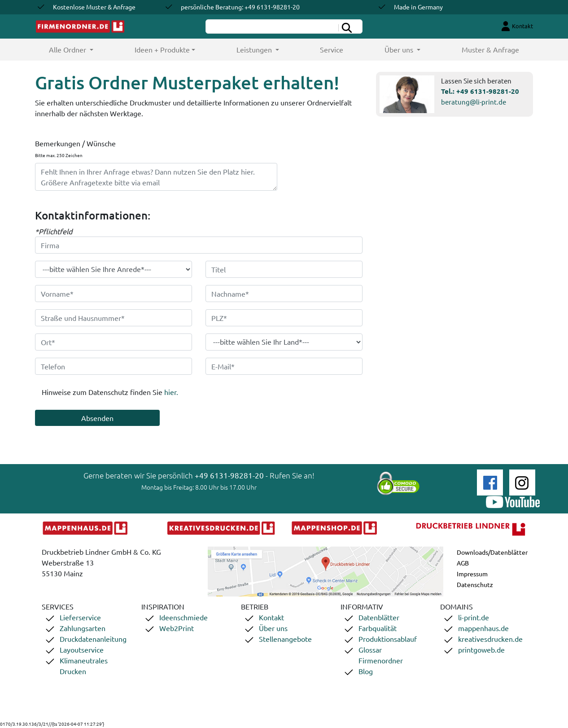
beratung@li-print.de (474, 102)
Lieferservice (80, 617)
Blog (366, 671)
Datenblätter (379, 617)
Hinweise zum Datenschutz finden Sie (110, 392)
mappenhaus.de (483, 628)
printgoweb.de (481, 649)
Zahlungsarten (83, 628)
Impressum (472, 574)
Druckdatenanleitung (93, 639)
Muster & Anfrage (490, 49)
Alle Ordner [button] (81, 49)
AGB (463, 563)
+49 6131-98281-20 (488, 91)
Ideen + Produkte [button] (162, 49)
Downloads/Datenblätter (492, 552)
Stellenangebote (285, 639)
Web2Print (177, 628)
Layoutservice (82, 649)
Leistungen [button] (255, 49)
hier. (171, 392)
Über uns (273, 628)
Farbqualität (378, 628)
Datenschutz (475, 584)
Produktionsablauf (388, 639)
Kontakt (271, 617)
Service (332, 49)
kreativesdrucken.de (490, 639)
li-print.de (474, 617)
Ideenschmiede (184, 617)
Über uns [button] (400, 49)
